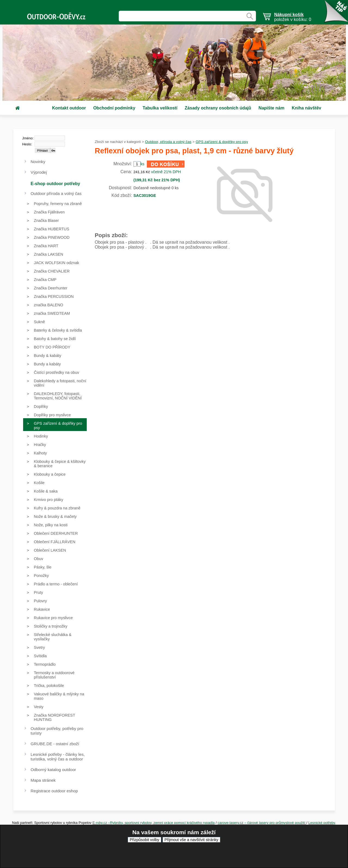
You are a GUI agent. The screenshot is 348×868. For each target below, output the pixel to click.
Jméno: (28, 138)
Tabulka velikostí (160, 108)
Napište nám (271, 108)
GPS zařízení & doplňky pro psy (222, 142)
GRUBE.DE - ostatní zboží (55, 744)
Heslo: (27, 144)
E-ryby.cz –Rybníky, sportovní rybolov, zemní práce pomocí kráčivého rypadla (154, 823)
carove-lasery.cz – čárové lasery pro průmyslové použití (262, 823)
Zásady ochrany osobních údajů (218, 108)
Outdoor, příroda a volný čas (168, 142)
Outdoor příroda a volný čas (56, 193)
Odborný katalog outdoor (53, 770)
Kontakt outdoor (69, 108)
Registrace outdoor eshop (54, 791)
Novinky (38, 162)
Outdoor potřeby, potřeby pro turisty (57, 731)
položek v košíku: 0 (293, 17)
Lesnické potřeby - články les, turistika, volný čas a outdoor (58, 757)
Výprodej (39, 172)
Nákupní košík (289, 15)
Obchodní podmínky (114, 108)
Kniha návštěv (306, 108)
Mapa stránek (43, 780)
